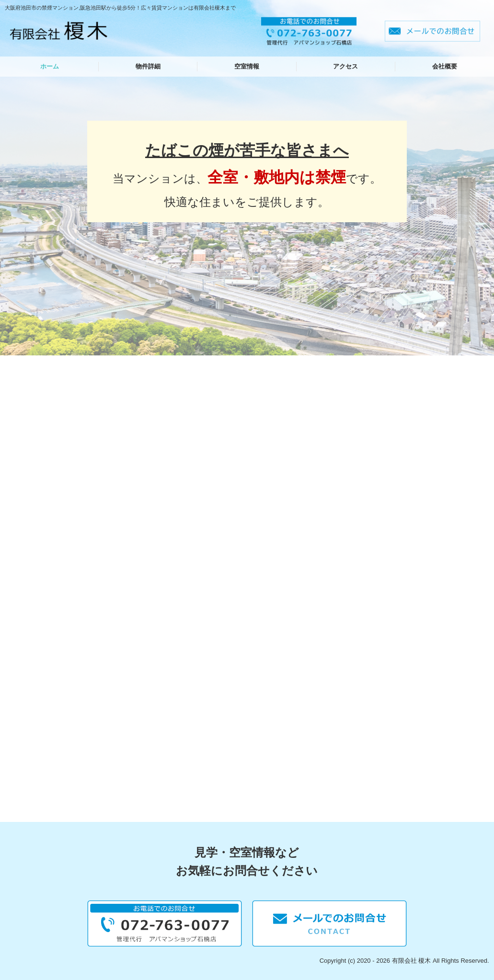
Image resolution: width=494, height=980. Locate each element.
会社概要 (445, 66)
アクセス (345, 66)
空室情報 (247, 66)
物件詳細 (148, 66)
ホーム (50, 66)
